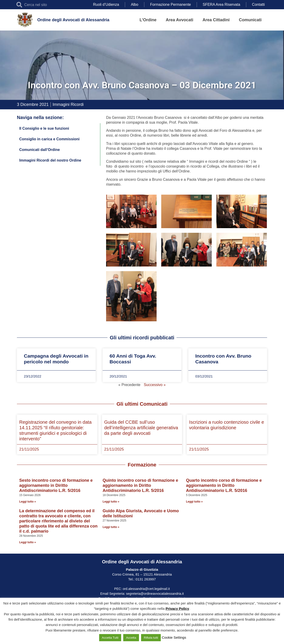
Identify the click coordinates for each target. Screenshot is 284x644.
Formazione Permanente (170, 5)
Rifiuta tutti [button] (151, 638)
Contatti (258, 5)
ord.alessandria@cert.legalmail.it (146, 589)
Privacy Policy (177, 609)
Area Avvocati (180, 20)
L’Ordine (148, 20)
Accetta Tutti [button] (110, 638)
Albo (135, 5)
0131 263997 (145, 579)
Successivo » (155, 385)
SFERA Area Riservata (221, 5)
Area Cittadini (216, 20)
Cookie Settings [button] (174, 637)
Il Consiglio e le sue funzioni (44, 128)
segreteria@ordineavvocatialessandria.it (155, 594)
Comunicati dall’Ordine (39, 150)
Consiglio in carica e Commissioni (49, 139)
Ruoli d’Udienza (106, 5)
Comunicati (250, 20)
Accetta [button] (131, 638)
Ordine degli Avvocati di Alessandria (73, 20)
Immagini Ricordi (68, 104)
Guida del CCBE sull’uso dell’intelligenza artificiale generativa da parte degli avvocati (141, 428)
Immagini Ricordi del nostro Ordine (50, 160)
